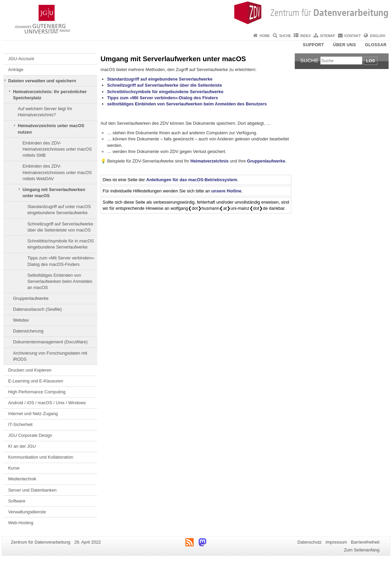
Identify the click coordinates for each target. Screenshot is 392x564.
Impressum (336, 542)
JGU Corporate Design (30, 435)
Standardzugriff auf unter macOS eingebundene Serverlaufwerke (59, 210)
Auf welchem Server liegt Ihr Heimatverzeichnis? (45, 112)
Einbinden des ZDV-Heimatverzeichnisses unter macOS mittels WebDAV (57, 172)
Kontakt (353, 36)
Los (371, 61)
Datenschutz (310, 542)
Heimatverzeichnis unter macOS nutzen (51, 129)
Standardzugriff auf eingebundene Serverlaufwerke (160, 79)
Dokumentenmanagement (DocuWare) (50, 342)
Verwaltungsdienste (27, 512)
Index (305, 36)
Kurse (14, 468)
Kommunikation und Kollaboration (41, 457)
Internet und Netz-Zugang (33, 414)
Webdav (21, 320)
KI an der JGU (22, 446)
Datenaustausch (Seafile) (37, 309)
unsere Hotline (226, 191)
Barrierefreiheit (365, 542)
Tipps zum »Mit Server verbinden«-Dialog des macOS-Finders (61, 261)
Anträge (16, 70)
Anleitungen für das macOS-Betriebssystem (192, 180)
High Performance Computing (37, 392)
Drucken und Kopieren (30, 370)
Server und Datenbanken (32, 490)
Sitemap (327, 36)
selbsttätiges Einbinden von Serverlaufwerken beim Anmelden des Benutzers (187, 104)
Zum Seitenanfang (362, 550)
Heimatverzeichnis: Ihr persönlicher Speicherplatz (50, 95)
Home (265, 36)
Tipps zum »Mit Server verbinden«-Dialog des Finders (163, 98)
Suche (285, 36)
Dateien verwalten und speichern (42, 81)
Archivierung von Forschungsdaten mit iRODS (50, 356)
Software (17, 501)
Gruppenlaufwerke (31, 298)
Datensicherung (28, 331)
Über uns (345, 45)
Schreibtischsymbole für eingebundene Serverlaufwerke (165, 92)
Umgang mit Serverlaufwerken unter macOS (54, 193)
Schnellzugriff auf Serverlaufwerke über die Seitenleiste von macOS (60, 227)
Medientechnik (22, 479)
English (378, 36)
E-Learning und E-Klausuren (36, 381)
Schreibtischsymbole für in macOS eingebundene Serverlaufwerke (61, 244)
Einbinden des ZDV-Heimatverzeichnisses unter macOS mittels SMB (57, 149)
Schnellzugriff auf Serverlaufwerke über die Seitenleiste (165, 85)
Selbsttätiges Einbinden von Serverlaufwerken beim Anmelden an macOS (60, 281)
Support (313, 45)
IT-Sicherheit (20, 424)
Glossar (376, 45)
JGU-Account (21, 59)
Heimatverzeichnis (209, 161)
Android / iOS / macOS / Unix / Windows (47, 403)
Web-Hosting (21, 523)
